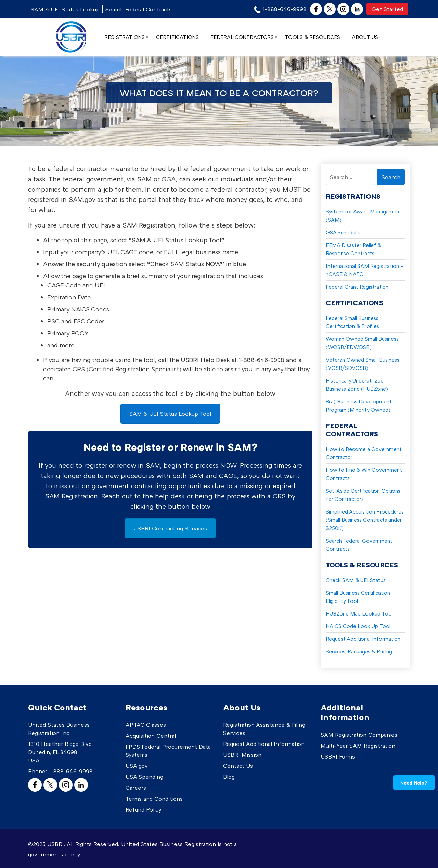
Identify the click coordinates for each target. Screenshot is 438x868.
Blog (229, 777)
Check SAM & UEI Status (356, 580)
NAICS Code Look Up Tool (358, 626)
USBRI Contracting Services (170, 528)
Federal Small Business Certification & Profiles (352, 322)
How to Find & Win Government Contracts (364, 474)
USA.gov (137, 766)
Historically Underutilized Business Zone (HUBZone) (357, 385)
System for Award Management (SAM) (364, 216)
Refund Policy (144, 809)
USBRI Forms (338, 756)
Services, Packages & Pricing (359, 651)
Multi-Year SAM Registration (358, 746)
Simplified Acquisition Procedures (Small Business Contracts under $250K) (365, 520)
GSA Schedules (344, 232)
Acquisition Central (151, 736)
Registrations (126, 37)
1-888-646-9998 (71, 771)
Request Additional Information (363, 639)
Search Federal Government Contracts (359, 545)
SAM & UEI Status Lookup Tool (170, 414)
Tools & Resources (314, 37)
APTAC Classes (146, 725)
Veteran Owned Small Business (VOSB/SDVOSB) (363, 364)
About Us (366, 37)
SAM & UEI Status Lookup (65, 9)
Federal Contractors (244, 37)
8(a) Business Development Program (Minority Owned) (359, 405)
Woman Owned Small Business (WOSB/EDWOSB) (362, 343)
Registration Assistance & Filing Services (264, 729)
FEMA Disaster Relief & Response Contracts (353, 249)
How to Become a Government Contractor (364, 453)
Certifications (179, 37)
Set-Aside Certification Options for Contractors (363, 495)
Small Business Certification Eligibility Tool (358, 597)
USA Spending (144, 777)
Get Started (387, 9)
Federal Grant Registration (357, 287)
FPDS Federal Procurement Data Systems (168, 751)
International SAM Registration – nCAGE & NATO (365, 270)
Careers (136, 788)
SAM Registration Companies (359, 735)
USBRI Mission (242, 755)
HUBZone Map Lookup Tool (359, 613)
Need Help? (414, 783)
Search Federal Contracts (139, 9)
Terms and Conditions (154, 799)
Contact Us (238, 766)
